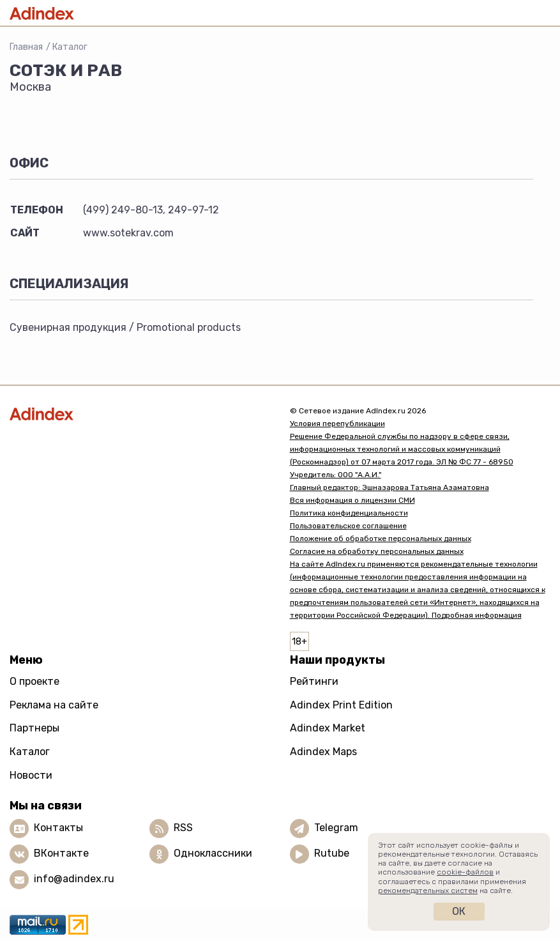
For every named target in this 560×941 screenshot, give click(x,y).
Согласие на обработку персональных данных (377, 551)
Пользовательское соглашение (348, 526)
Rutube (332, 853)
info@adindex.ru (74, 879)
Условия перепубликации (337, 424)
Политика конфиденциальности (349, 513)
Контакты (58, 828)
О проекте (34, 681)
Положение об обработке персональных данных (381, 539)
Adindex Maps (323, 752)
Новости (31, 775)
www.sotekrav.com (128, 233)
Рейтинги (314, 681)
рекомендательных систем (428, 891)
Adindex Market (328, 728)
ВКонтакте (61, 853)
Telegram (336, 828)
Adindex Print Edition (341, 705)
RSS (183, 828)
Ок (459, 911)
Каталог (70, 47)
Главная (26, 47)
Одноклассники (213, 853)
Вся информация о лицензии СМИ (352, 500)
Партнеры (34, 728)
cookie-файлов (465, 872)
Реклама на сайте (54, 705)
